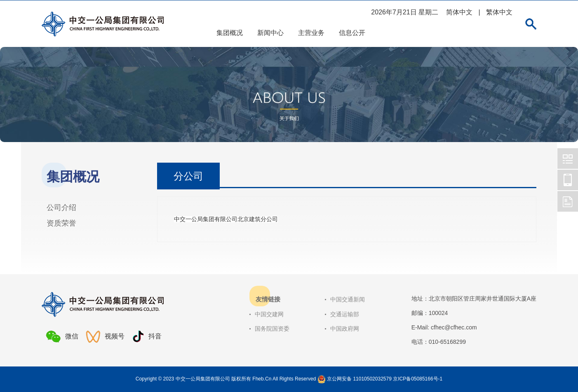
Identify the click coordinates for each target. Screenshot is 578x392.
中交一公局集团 (568, 159)
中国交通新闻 (348, 299)
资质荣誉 (61, 223)
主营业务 (311, 33)
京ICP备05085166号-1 (418, 379)
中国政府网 (345, 329)
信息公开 (352, 33)
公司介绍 (61, 208)
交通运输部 (345, 314)
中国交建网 (269, 314)
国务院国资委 (272, 329)
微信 (62, 336)
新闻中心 (270, 33)
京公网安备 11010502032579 (359, 379)
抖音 (147, 337)
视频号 (105, 337)
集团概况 (230, 33)
